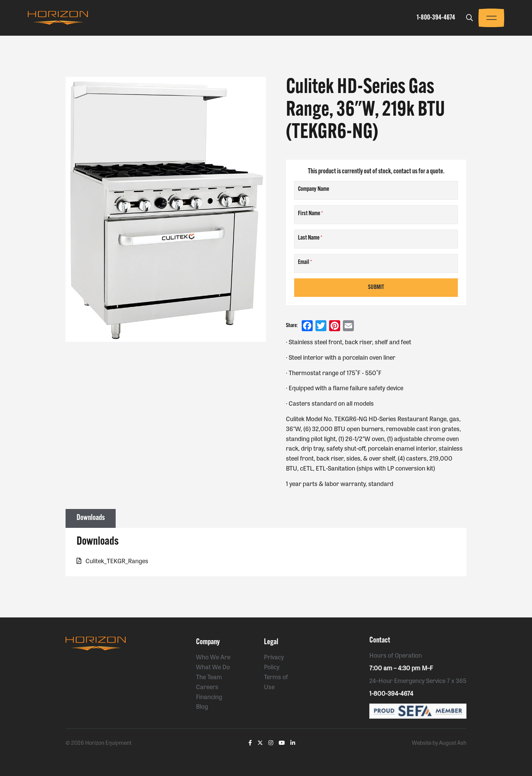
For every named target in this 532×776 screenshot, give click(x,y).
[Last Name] (376, 239)
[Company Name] (376, 190)
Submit (376, 287)
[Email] (376, 263)
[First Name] (376, 215)
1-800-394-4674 (436, 18)
